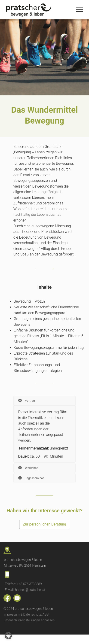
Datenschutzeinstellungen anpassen (29, 620)
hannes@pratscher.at (30, 590)
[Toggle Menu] (80, 10)
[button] (8, 636)
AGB (46, 614)
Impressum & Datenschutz (22, 614)
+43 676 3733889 (29, 584)
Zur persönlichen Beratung (44, 524)
